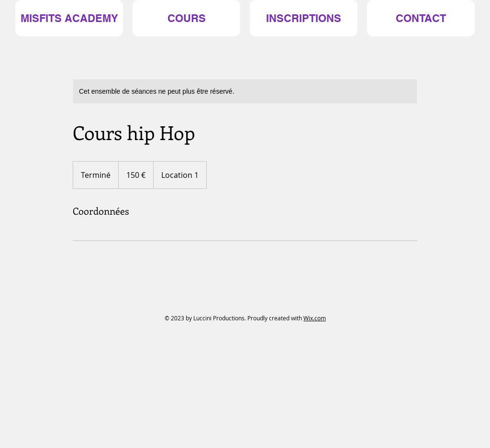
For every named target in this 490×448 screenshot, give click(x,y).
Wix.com (315, 318)
